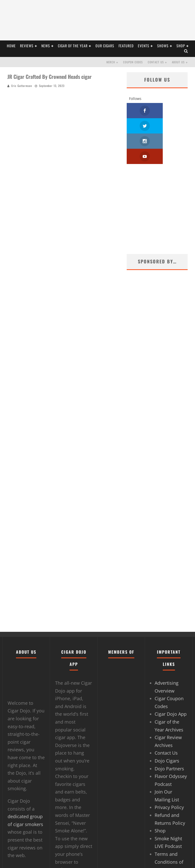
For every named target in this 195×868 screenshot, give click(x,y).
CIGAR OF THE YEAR (73, 46)
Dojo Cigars (167, 730)
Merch (111, 62)
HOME (11, 46)
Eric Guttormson (22, 86)
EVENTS (144, 46)
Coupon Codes (133, 62)
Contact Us (156, 62)
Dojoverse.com (71, 839)
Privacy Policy (169, 777)
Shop (181, 46)
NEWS (46, 46)
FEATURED (126, 46)
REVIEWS (27, 46)
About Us (178, 62)
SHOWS (163, 46)
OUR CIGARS (105, 46)
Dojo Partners (169, 738)
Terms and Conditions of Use (169, 831)
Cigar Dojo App (171, 683)
